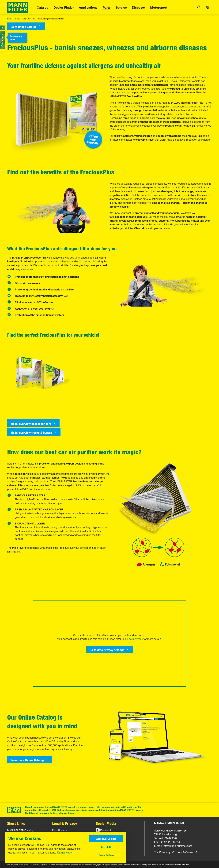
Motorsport (159, 7)
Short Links (16, 823)
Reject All (106, 847)
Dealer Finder (64, 7)
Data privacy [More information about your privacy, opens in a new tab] (64, 852)
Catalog (43, 7)
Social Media (106, 823)
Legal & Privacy (65, 823)
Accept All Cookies (106, 839)
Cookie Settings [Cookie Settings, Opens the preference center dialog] (106, 855)
